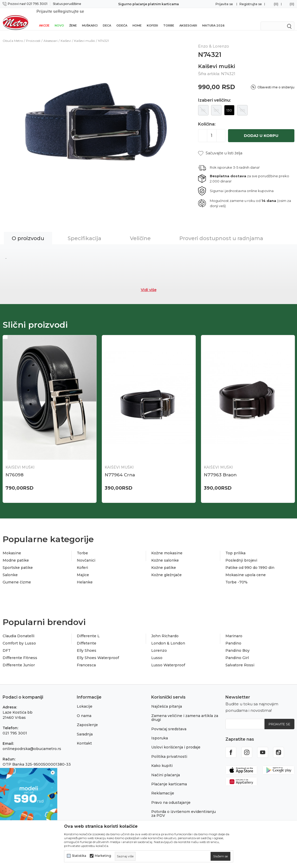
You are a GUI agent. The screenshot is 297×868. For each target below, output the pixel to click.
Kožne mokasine (167, 547)
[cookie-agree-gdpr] (220, 856)
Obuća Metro (13, 35)
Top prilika (235, 547)
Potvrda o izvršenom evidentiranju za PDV (184, 808)
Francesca (86, 659)
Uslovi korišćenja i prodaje (176, 741)
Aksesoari (188, 19)
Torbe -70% (236, 576)
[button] (220, 147)
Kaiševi (66, 35)
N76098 (14, 469)
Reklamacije (163, 787)
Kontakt (84, 738)
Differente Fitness (20, 652)
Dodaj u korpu (261, 130)
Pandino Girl (237, 652)
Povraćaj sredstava (169, 723)
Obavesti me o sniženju (276, 81)
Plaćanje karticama (169, 778)
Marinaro (234, 630)
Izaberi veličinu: (214, 95)
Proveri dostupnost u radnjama (221, 233)
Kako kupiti (162, 760)
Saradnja (85, 728)
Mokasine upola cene (246, 569)
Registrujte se (251, 4)
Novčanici (86, 555)
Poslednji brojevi (241, 555)
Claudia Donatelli (18, 630)
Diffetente (87, 637)
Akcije (44, 19)
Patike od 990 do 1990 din (250, 562)
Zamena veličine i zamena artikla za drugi (185, 712)
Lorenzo (159, 645)
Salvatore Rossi (240, 659)
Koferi (152, 19)
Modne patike (16, 555)
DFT (7, 645)
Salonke (10, 569)
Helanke (85, 576)
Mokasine (12, 547)
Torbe (169, 19)
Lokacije (85, 701)
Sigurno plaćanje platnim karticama (148, 4)
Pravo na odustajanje (171, 797)
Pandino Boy (238, 645)
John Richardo (165, 630)
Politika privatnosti (169, 751)
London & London (168, 637)
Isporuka (160, 732)
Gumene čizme (17, 576)
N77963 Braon (220, 469)
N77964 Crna (120, 469)
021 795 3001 (15, 727)
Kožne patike (164, 562)
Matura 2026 (213, 19)
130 (229, 104)
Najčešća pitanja (167, 701)
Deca (107, 19)
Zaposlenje (87, 719)
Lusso (157, 652)
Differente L (88, 630)
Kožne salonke (165, 555)
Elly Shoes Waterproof (98, 652)
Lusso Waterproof (168, 659)
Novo (59, 19)
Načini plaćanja (166, 769)
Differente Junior (19, 659)
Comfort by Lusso (19, 637)
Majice (83, 569)
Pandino (233, 637)
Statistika (79, 856)
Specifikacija (84, 233)
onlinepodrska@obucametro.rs (32, 743)
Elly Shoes (87, 645)
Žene (73, 19)
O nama (84, 710)
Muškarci (90, 19)
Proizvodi (33, 35)
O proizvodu (28, 233)
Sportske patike (18, 562)
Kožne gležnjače (166, 569)
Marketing (103, 856)
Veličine (140, 233)
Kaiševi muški (85, 35)
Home (137, 19)
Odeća (122, 19)
